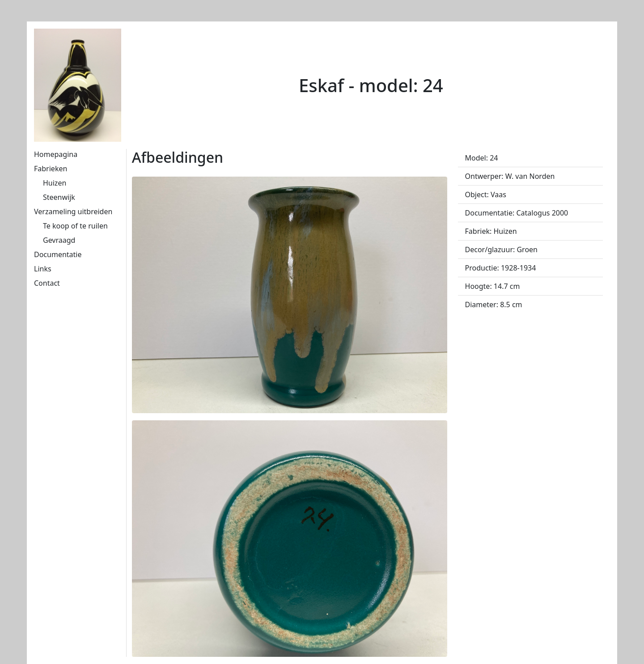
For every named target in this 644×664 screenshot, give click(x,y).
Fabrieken (51, 169)
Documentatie (58, 254)
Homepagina (56, 154)
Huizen (55, 183)
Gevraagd (59, 240)
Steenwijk (59, 197)
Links (43, 269)
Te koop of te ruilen (75, 226)
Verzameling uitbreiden (73, 211)
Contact (47, 283)
